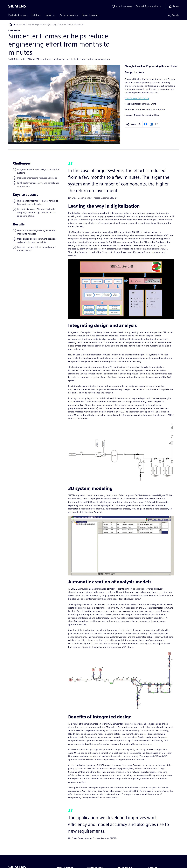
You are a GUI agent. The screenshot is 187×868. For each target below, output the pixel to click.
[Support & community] (149, 6)
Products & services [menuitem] (18, 15)
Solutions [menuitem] (36, 15)
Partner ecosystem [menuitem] (69, 15)
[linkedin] (151, 124)
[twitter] (140, 124)
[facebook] (145, 124)
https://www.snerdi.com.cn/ (137, 98)
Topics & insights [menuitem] (90, 15)
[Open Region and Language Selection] (122, 6)
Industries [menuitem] (50, 15)
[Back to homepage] (10, 25)
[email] (157, 124)
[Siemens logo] (17, 6)
